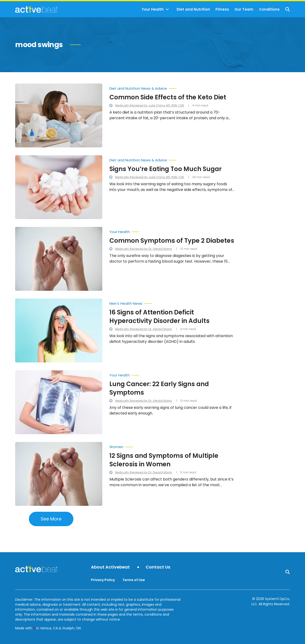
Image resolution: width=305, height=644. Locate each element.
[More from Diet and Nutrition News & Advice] (172, 87)
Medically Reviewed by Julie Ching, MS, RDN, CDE (150, 105)
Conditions (269, 9)
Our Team (244, 9)
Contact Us (158, 567)
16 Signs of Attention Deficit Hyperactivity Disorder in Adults (159, 317)
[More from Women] (172, 446)
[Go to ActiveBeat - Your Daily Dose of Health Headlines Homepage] (36, 9)
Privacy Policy (103, 580)
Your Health (153, 9)
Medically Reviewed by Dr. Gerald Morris (144, 249)
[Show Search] (288, 9)
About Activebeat (110, 567)
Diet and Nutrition (193, 9)
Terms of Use (134, 580)
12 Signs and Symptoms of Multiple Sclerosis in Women (164, 460)
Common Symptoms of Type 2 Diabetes (172, 241)
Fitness (222, 9)
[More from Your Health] (172, 231)
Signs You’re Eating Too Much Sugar (166, 169)
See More (51, 519)
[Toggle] (167, 9)
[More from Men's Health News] (172, 302)
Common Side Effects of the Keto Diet (168, 97)
